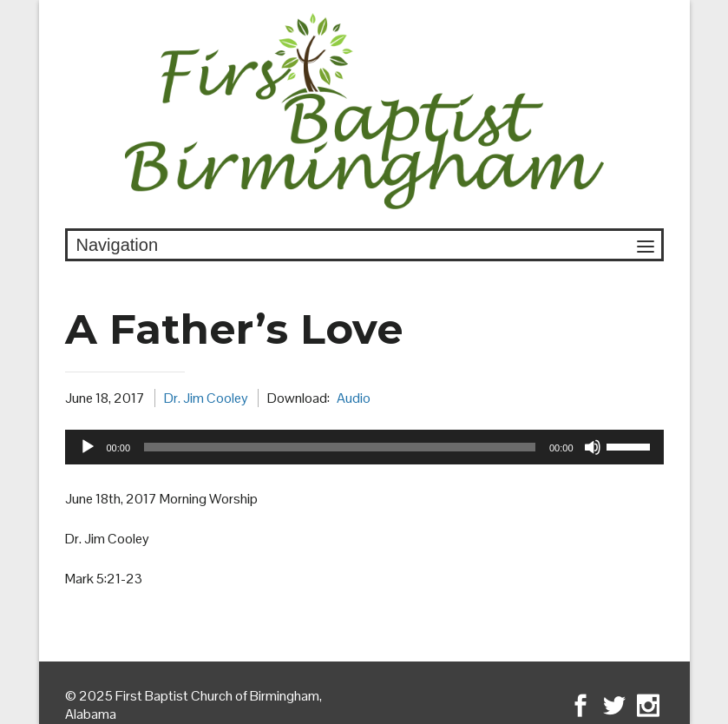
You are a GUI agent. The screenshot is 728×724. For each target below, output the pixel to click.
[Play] (88, 447)
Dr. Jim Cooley (206, 398)
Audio (354, 398)
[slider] (340, 447)
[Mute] (593, 447)
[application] (364, 447)
